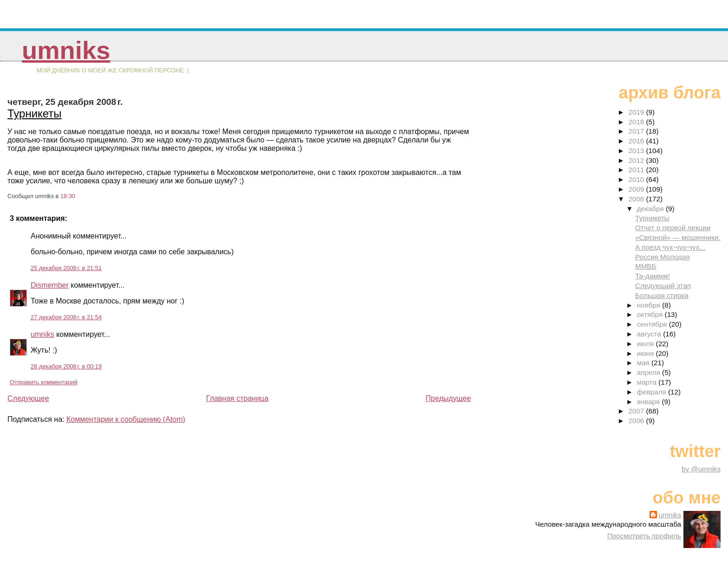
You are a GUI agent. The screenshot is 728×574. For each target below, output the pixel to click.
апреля (650, 372)
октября (651, 314)
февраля (653, 392)
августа (650, 334)
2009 (637, 189)
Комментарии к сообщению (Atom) (126, 419)
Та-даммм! (653, 276)
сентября (653, 324)
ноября (650, 305)
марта (648, 382)
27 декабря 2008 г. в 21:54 (66, 317)
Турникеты (35, 113)
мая (644, 363)
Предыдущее (448, 398)
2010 (637, 179)
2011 (637, 170)
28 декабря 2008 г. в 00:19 (66, 366)
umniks (66, 50)
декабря (651, 209)
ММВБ (646, 266)
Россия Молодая (663, 257)
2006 (637, 421)
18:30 (68, 196)
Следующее (28, 398)
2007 (637, 411)
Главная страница (237, 398)
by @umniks (701, 469)
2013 (637, 151)
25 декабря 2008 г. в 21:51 (66, 268)
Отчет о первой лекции (673, 228)
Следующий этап (663, 286)
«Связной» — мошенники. (678, 237)
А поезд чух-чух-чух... (670, 247)
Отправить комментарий (44, 382)
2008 (637, 199)
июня (647, 353)
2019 (637, 112)
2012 (637, 160)
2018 (637, 122)
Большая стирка (662, 295)
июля (647, 344)
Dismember (50, 285)
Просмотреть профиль (644, 536)
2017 (637, 131)
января (650, 402)
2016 (637, 141)
